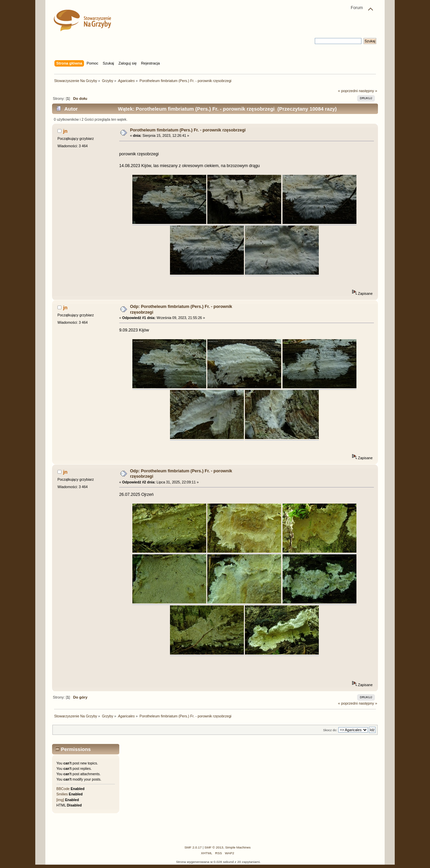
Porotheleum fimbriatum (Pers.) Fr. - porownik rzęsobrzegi (188, 130)
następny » (368, 91)
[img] (60, 800)
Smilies (62, 794)
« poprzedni (348, 91)
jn (65, 131)
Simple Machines (238, 847)
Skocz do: (330, 730)
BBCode (63, 789)
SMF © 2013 (214, 847)
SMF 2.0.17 (193, 847)
